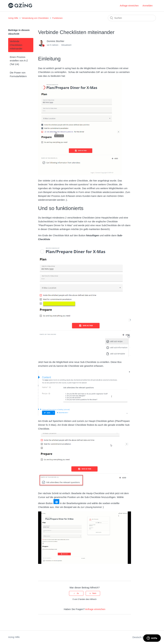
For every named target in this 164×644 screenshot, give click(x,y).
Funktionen (57, 18)
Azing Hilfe (13, 18)
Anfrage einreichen (129, 6)
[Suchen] (132, 18)
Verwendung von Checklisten (35, 18)
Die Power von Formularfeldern (18, 74)
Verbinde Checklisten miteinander (16, 45)
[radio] (76, 593)
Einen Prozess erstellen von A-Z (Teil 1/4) (19, 61)
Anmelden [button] (148, 6)
